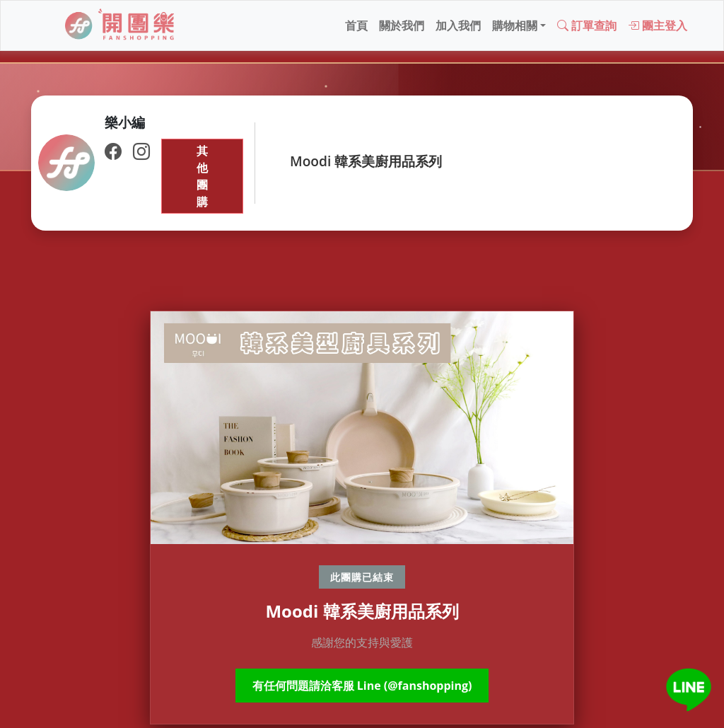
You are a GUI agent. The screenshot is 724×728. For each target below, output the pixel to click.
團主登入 (658, 25)
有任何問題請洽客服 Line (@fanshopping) (362, 686)
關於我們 (402, 25)
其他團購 (202, 176)
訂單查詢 (587, 25)
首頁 (356, 25)
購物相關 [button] (515, 25)
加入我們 (458, 25)
